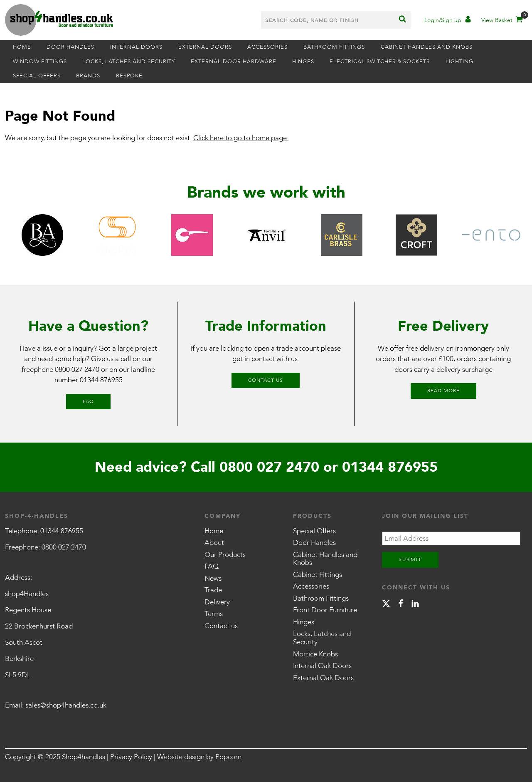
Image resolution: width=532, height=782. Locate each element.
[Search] (402, 20)
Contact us (266, 380)
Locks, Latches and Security (129, 62)
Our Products (225, 555)
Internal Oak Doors (322, 666)
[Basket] (501, 21)
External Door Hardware (234, 62)
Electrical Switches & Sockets (380, 62)
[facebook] (401, 605)
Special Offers (37, 76)
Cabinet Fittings (318, 575)
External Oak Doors (323, 678)
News (213, 578)
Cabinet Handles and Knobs (427, 47)
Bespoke (129, 76)
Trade (213, 590)
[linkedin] (415, 605)
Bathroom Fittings (334, 47)
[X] (386, 605)
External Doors (205, 47)
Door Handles (70, 47)
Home (22, 47)
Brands (88, 76)
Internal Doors (136, 47)
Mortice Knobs (315, 654)
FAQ (88, 401)
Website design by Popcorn (199, 757)
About (214, 543)
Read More (443, 391)
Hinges (303, 62)
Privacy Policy (131, 757)
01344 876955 (101, 380)
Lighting (459, 62)
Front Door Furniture (325, 610)
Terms (214, 614)
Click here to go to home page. (241, 138)
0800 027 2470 (77, 370)
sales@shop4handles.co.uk (66, 705)
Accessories (267, 47)
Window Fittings (40, 62)
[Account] (447, 21)
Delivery (217, 602)
